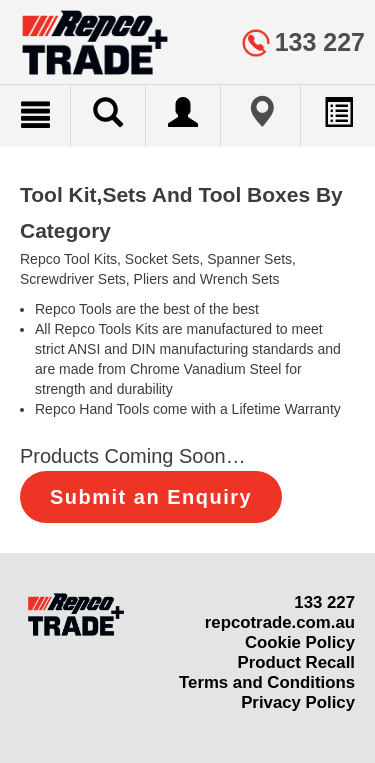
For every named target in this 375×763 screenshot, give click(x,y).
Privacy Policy (298, 702)
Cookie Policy (300, 642)
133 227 (324, 602)
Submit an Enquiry (151, 497)
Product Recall (296, 662)
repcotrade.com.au (280, 622)
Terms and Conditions (267, 682)
